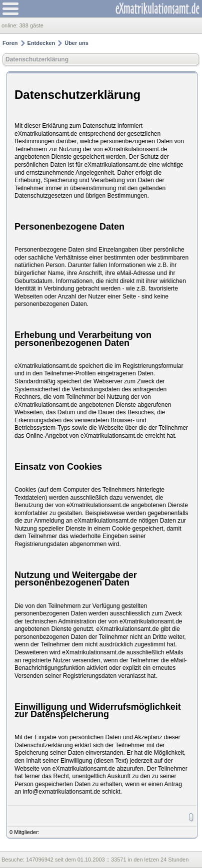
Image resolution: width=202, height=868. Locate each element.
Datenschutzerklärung (37, 59)
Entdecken (41, 43)
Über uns (76, 43)
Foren (10, 43)
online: (10, 25)
